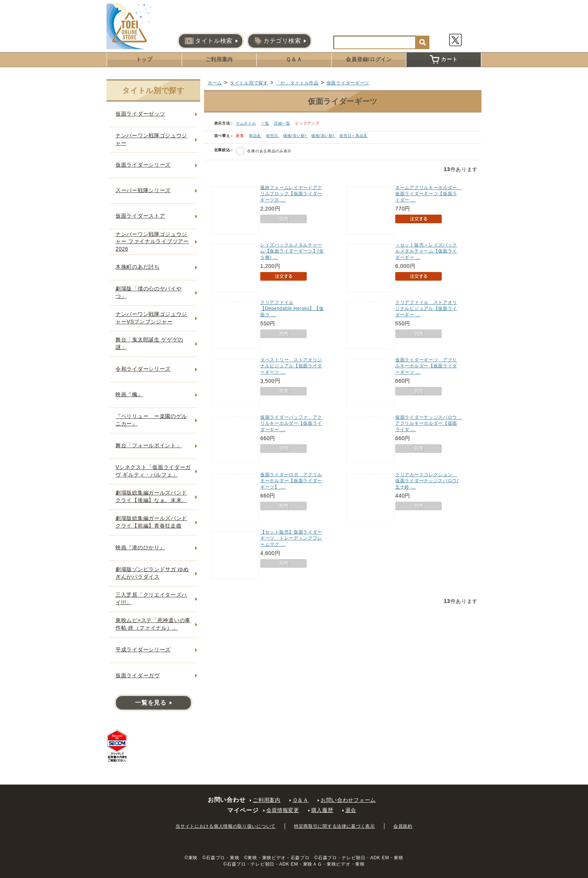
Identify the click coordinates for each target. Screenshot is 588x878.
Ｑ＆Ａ (294, 59)
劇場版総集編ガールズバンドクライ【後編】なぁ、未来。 (151, 496)
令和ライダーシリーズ (143, 369)
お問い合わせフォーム (348, 800)
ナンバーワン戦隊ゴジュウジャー (151, 139)
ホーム (215, 83)
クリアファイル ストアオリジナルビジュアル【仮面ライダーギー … (426, 309)
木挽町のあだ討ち (138, 267)
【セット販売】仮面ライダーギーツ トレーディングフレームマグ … (291, 538)
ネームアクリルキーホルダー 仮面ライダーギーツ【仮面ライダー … (429, 194)
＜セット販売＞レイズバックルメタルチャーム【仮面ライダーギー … (426, 251)
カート (444, 59)
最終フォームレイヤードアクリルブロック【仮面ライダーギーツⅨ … (291, 194)
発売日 (273, 136)
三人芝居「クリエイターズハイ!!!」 (151, 598)
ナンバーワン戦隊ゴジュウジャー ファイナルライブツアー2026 (152, 241)
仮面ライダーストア (140, 216)
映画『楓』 (129, 394)
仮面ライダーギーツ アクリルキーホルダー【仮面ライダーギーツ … (426, 366)
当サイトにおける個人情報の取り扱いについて (226, 826)
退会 (351, 810)
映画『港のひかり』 (140, 547)
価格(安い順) (295, 136)
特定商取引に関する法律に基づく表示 (334, 826)
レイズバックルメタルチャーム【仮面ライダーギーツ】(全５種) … (292, 251)
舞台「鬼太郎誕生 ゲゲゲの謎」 (149, 343)
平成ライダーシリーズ (143, 649)
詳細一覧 (282, 123)
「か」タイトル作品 (297, 83)
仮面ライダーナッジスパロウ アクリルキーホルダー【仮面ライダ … (429, 424)
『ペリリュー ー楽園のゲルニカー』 (151, 420)
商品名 (256, 136)
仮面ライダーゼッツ (140, 114)
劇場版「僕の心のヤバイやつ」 (148, 292)
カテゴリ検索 (277, 41)
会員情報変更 (283, 810)
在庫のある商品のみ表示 (269, 151)
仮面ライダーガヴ (138, 675)
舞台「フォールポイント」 (148, 445)
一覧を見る (151, 703)
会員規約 (403, 826)
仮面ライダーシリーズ (143, 165)
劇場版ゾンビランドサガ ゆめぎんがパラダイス (152, 573)
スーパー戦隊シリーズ (143, 190)
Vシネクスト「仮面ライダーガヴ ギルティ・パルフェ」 (153, 471)
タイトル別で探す (249, 83)
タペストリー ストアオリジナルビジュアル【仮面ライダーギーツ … (291, 366)
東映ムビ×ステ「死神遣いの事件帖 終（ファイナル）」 (153, 624)
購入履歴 (322, 810)
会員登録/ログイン (369, 59)
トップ (144, 59)
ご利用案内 (219, 59)
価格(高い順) (323, 136)
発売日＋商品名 (353, 136)
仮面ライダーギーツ (348, 83)
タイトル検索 (209, 41)
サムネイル (246, 123)
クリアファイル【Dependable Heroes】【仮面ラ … (292, 309)
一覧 (265, 123)
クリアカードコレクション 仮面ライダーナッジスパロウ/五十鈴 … (427, 481)
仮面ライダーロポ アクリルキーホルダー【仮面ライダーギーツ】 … (291, 481)
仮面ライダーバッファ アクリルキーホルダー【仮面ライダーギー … (291, 424)
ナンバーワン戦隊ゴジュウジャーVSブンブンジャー (151, 318)
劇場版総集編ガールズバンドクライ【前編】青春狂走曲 (151, 522)
